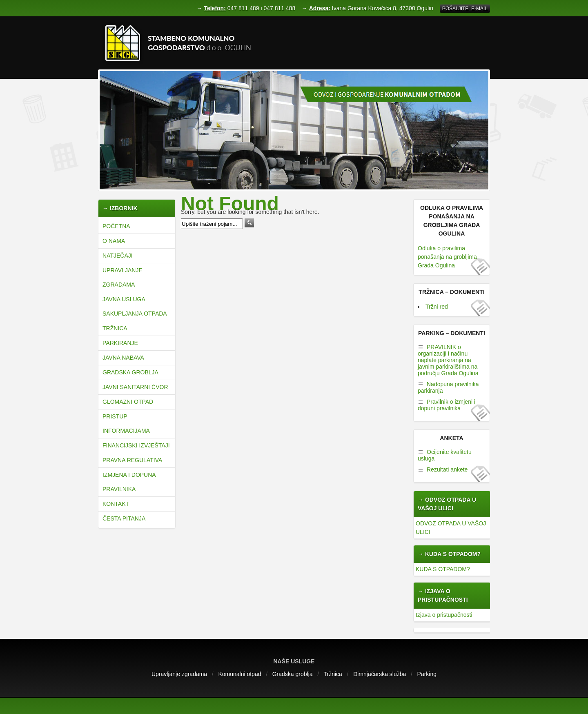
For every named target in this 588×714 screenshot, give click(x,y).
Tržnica (115, 328)
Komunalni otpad (239, 674)
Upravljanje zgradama (122, 277)
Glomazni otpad (128, 402)
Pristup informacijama (126, 424)
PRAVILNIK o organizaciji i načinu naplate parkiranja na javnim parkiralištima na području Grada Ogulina (448, 360)
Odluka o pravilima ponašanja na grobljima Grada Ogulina (447, 257)
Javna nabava (123, 358)
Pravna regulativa (132, 460)
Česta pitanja (124, 518)
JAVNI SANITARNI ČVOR (135, 387)
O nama (114, 241)
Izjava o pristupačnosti (444, 615)
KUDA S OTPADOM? (443, 569)
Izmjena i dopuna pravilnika (129, 482)
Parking (427, 674)
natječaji (118, 256)
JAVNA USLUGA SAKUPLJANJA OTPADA (135, 306)
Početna (116, 226)
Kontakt (116, 504)
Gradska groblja (130, 372)
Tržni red (437, 307)
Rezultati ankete (447, 469)
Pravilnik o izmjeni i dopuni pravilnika (447, 405)
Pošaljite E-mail (465, 9)
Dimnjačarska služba (380, 674)
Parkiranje (120, 343)
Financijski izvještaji (136, 445)
